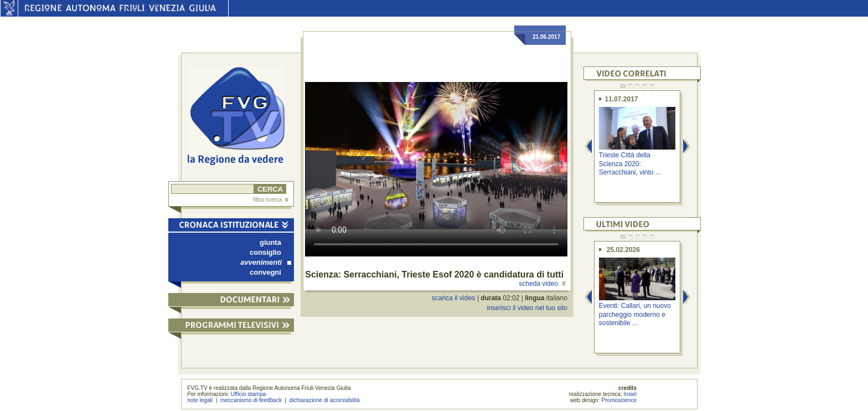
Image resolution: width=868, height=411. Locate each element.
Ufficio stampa (249, 394)
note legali (200, 400)
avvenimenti (266, 262)
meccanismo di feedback (251, 400)
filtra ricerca (271, 200)
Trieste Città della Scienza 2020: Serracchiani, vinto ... (630, 164)
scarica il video (454, 298)
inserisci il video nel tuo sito (527, 308)
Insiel (631, 394)
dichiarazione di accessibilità (325, 400)
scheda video (542, 284)
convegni (265, 272)
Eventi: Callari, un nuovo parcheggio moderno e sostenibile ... (635, 314)
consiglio (265, 252)
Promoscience (619, 400)
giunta (270, 242)
